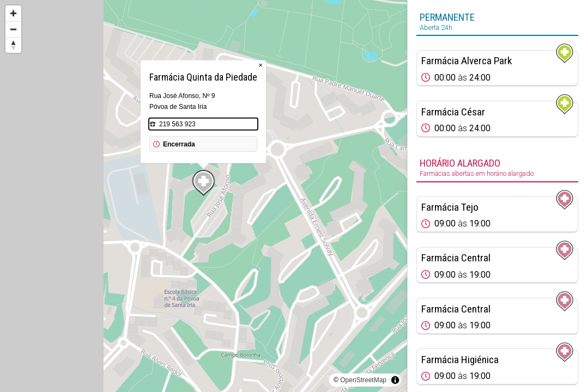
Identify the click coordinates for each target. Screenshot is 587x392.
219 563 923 (177, 124)
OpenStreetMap (363, 380)
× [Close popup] (261, 65)
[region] (204, 196)
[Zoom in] (13, 13)
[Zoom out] (13, 29)
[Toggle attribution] (395, 380)
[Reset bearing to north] (13, 45)
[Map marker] (204, 183)
